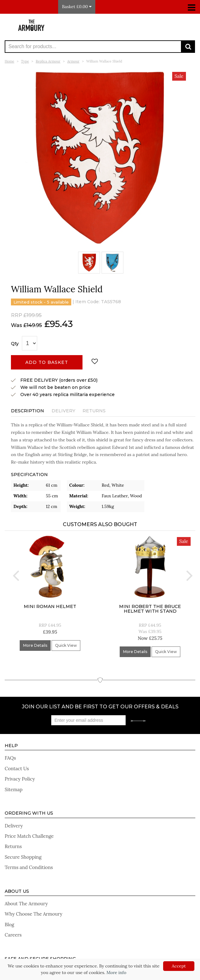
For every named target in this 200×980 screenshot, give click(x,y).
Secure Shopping (23, 857)
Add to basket (47, 362)
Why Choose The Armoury (33, 914)
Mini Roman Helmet (50, 606)
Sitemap (14, 789)
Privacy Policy (20, 779)
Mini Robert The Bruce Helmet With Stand (150, 609)
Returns (94, 411)
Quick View (66, 645)
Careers (13, 935)
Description (27, 411)
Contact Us (17, 769)
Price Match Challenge (29, 836)
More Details (35, 645)
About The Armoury (26, 904)
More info (116, 972)
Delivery (63, 411)
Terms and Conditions (29, 867)
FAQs (10, 758)
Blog (9, 925)
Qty (15, 344)
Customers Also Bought (100, 524)
